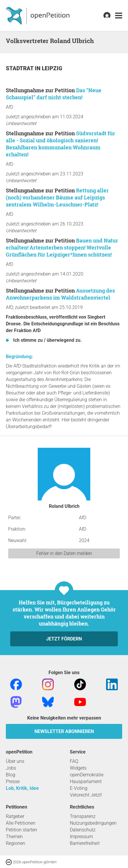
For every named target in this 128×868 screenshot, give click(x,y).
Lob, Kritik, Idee (22, 788)
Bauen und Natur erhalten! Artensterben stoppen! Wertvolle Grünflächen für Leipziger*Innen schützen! (62, 247)
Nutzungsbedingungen (93, 823)
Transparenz (83, 816)
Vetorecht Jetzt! (86, 795)
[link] (119, 16)
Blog (11, 775)
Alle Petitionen (21, 823)
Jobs (11, 768)
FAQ (74, 761)
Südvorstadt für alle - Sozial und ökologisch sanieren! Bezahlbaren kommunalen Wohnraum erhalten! (60, 144)
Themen (14, 837)
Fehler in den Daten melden (64, 553)
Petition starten (21, 830)
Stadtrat (20, 68)
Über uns (15, 761)
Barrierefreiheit (85, 843)
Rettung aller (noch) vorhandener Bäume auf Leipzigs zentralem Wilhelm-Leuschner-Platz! (57, 197)
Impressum (81, 837)
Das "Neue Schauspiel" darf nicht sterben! (54, 94)
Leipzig (52, 68)
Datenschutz (83, 830)
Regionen (15, 843)
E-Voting (79, 788)
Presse (13, 781)
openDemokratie (87, 775)
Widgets (78, 768)
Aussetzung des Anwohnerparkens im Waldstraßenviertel (60, 294)
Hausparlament (86, 781)
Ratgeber (15, 816)
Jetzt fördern (64, 639)
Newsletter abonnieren (64, 731)
